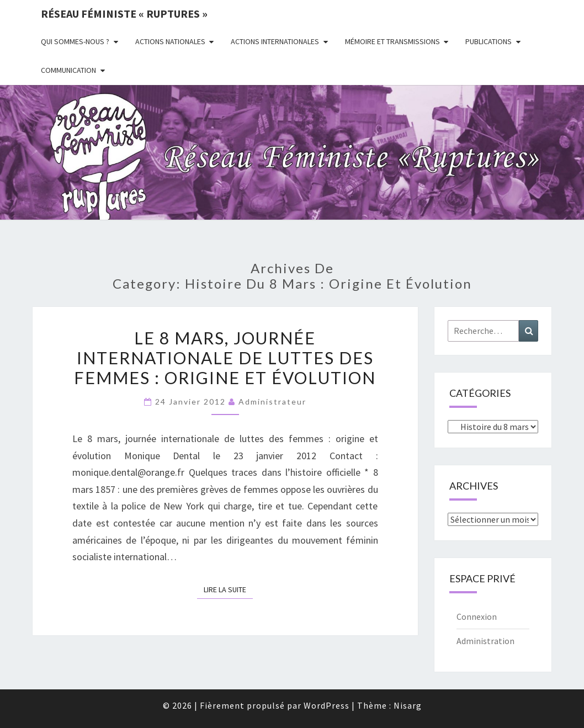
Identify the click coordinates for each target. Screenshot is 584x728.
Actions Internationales (275, 41)
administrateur (272, 402)
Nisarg (408, 705)
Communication (68, 70)
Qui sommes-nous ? (75, 41)
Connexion (477, 617)
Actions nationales (170, 41)
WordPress (326, 705)
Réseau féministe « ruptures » (124, 14)
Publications (489, 41)
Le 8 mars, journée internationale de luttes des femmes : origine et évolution (225, 358)
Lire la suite (228, 589)
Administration (485, 641)
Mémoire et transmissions (392, 41)
